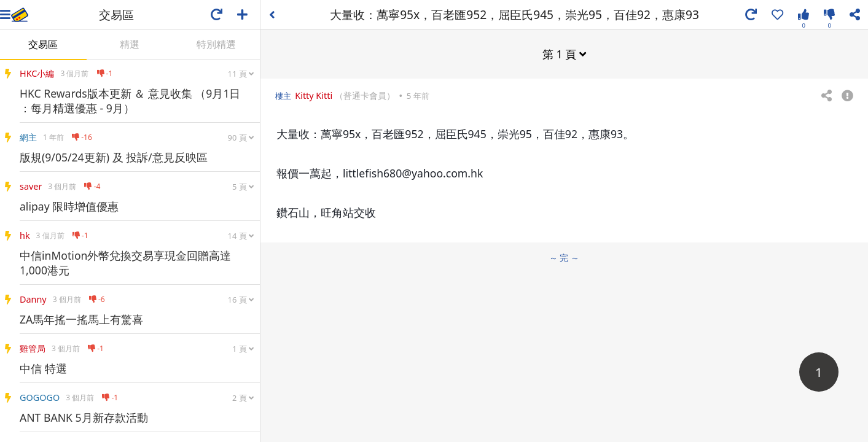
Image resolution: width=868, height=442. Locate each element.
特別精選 (216, 44)
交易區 (43, 44)
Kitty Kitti (314, 95)
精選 (130, 44)
